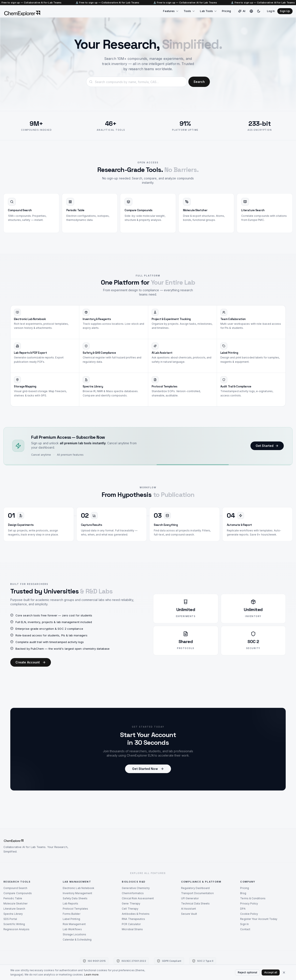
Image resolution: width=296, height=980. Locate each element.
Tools (189, 11)
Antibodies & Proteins (136, 914)
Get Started (267, 446)
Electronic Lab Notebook (79, 888)
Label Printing (71, 919)
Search (199, 82)
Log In (271, 11)
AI (242, 11)
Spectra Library (13, 914)
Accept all (271, 972)
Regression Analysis (17, 929)
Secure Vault (189, 914)
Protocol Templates (75, 909)
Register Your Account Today (259, 919)
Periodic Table (13, 898)
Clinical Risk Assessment (138, 898)
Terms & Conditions (253, 898)
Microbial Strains (132, 929)
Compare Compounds (18, 893)
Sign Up (285, 11)
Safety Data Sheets (75, 898)
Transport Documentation (197, 893)
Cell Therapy (130, 909)
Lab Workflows (72, 929)
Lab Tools (209, 11)
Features (171, 11)
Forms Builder (72, 914)
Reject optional (247, 972)
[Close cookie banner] (284, 972)
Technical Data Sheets (195, 903)
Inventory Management (78, 893)
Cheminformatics (133, 893)
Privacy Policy (249, 903)
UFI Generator (190, 898)
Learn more (92, 975)
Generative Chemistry (136, 888)
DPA (243, 909)
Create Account (31, 662)
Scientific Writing (14, 924)
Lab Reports (71, 903)
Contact (245, 929)
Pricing (226, 11)
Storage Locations (74, 934)
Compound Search (15, 888)
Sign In (244, 924)
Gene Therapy (131, 903)
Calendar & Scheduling (77, 940)
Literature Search (14, 909)
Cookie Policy (249, 914)
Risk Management (74, 924)
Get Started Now (148, 769)
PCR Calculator (131, 924)
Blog (243, 893)
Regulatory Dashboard (195, 888)
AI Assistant (188, 909)
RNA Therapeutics (133, 919)
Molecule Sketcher (15, 903)
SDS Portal (10, 919)
